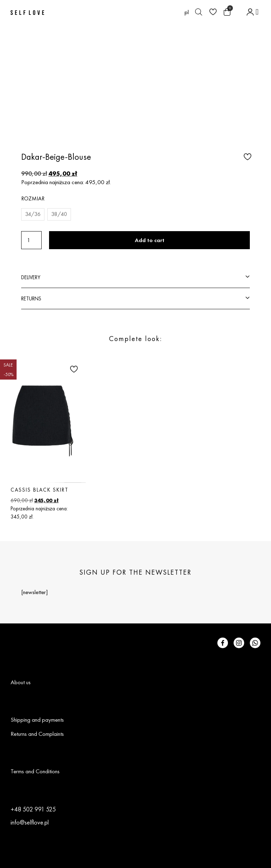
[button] (257, 12)
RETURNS (31, 298)
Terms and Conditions (35, 771)
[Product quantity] (31, 240)
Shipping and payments (37, 720)
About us (21, 682)
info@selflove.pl (30, 822)
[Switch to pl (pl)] (187, 12)
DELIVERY (31, 277)
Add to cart (150, 240)
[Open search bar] (199, 12)
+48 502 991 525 (33, 809)
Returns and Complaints (37, 734)
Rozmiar (33, 198)
